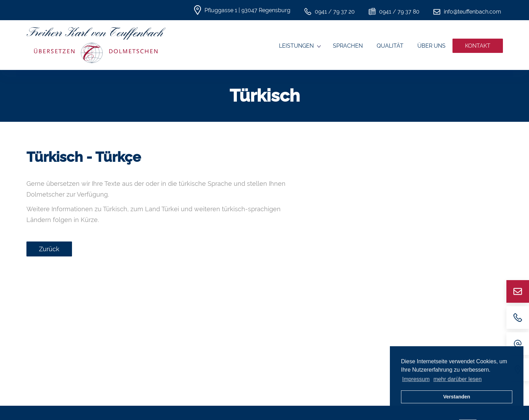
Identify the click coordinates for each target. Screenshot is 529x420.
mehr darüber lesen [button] (458, 379)
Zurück (49, 249)
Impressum (416, 379)
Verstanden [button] (457, 397)
